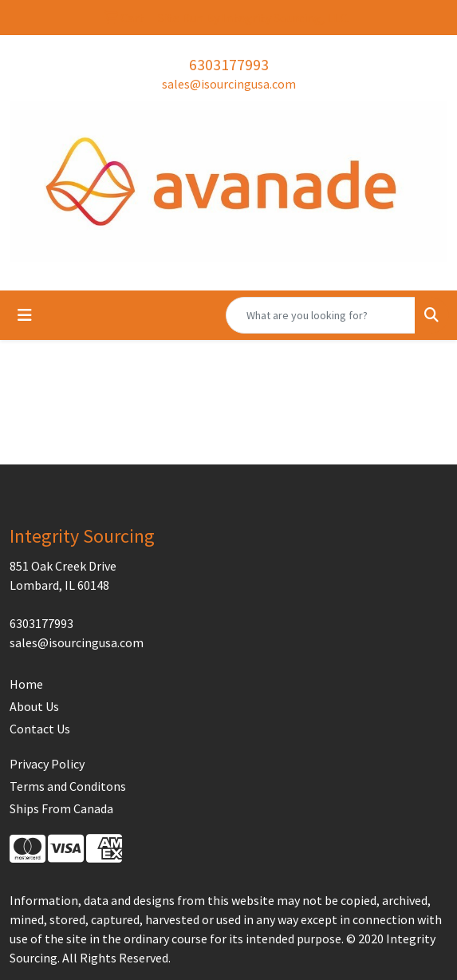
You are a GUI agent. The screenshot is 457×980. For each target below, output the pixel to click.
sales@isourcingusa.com (229, 84)
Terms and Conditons (68, 786)
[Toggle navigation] (25, 315)
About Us (34, 706)
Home (26, 684)
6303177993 (229, 64)
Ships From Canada (61, 808)
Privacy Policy (47, 764)
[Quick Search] (321, 315)
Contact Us (40, 729)
